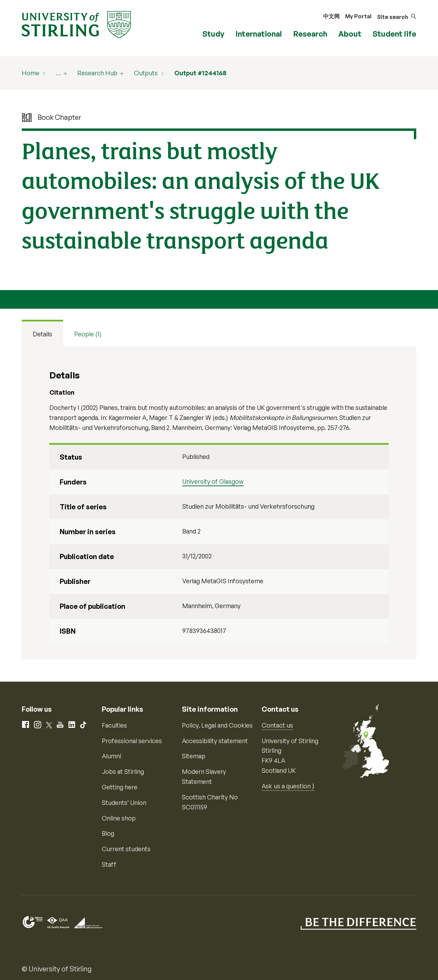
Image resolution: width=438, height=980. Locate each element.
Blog (108, 833)
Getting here (120, 787)
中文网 (331, 16)
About (350, 34)
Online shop (119, 818)
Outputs (146, 73)
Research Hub (97, 73)
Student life (394, 34)
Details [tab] (42, 334)
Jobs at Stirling (123, 771)
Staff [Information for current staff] (109, 864)
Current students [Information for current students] (126, 849)
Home (31, 73)
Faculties (114, 725)
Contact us (277, 725)
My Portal (358, 16)
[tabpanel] (219, 503)
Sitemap (194, 756)
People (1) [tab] (88, 334)
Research (310, 34)
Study (213, 34)
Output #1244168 (200, 73)
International (259, 34)
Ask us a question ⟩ (288, 786)
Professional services (132, 741)
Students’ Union (124, 803)
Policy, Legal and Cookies (217, 725)
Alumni (111, 756)
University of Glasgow (213, 481)
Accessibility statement (215, 741)
